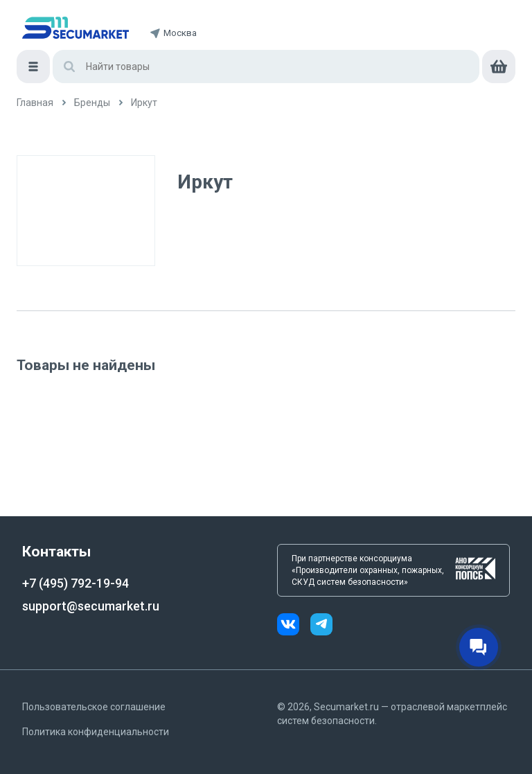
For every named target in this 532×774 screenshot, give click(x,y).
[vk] (294, 626)
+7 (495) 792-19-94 (76, 583)
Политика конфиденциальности (96, 732)
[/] (35, 103)
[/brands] (92, 103)
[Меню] (33, 67)
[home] (76, 28)
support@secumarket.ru (91, 606)
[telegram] (321, 626)
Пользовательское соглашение (94, 707)
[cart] (499, 67)
